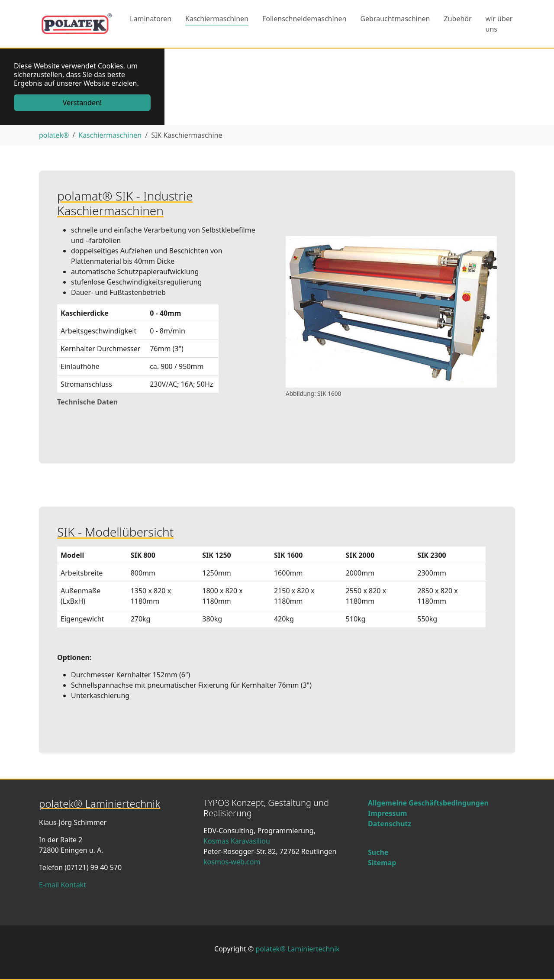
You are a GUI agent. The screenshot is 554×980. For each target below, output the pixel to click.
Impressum (387, 813)
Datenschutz (390, 824)
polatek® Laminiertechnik (297, 949)
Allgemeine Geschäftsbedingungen (428, 803)
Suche (378, 852)
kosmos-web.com (232, 862)
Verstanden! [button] (82, 103)
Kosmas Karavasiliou (237, 841)
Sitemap (382, 863)
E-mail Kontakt (63, 885)
